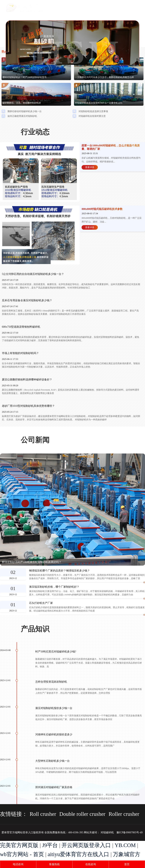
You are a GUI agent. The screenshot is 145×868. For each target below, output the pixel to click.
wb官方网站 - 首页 (22, 854)
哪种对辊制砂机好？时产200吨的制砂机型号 (25, 77)
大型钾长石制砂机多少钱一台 (52, 761)
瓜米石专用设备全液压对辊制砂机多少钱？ (27, 300)
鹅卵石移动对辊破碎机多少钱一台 (25, 111)
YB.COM (125, 845)
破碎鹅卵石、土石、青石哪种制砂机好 (22, 103)
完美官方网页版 (19, 845)
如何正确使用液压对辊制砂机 (22, 116)
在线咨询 (91, 864)
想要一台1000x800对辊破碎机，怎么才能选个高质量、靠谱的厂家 (111, 147)
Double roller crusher (82, 814)
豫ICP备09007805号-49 (130, 832)
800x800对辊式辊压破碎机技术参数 (102, 209)
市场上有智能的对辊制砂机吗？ (20, 353)
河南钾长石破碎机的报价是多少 (54, 735)
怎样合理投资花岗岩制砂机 (51, 682)
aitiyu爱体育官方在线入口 (79, 854)
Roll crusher (43, 814)
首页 (127, 864)
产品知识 (35, 629)
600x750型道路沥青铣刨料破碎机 (21, 327)
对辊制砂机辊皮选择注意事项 (93, 111)
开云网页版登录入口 (86, 845)
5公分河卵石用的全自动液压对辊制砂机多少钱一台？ (33, 274)
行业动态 (35, 132)
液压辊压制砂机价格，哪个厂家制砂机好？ (54, 587)
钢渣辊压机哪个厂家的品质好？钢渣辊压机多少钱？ (59, 571)
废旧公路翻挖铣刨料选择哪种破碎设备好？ (27, 380)
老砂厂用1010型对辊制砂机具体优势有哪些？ (28, 406)
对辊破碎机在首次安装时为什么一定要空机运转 (99, 103)
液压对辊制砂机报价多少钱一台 (54, 708)
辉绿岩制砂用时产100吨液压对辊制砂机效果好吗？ (32, 562)
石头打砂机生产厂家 (41, 603)
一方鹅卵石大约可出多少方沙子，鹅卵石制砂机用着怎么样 (104, 77)
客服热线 (54, 864)
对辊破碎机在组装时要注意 (92, 116)
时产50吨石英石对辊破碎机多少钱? (56, 652)
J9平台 (50, 845)
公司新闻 (35, 440)
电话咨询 (18, 864)
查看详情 (90, 167)
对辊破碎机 (107, 832)
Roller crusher (124, 814)
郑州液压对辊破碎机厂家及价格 (54, 787)
